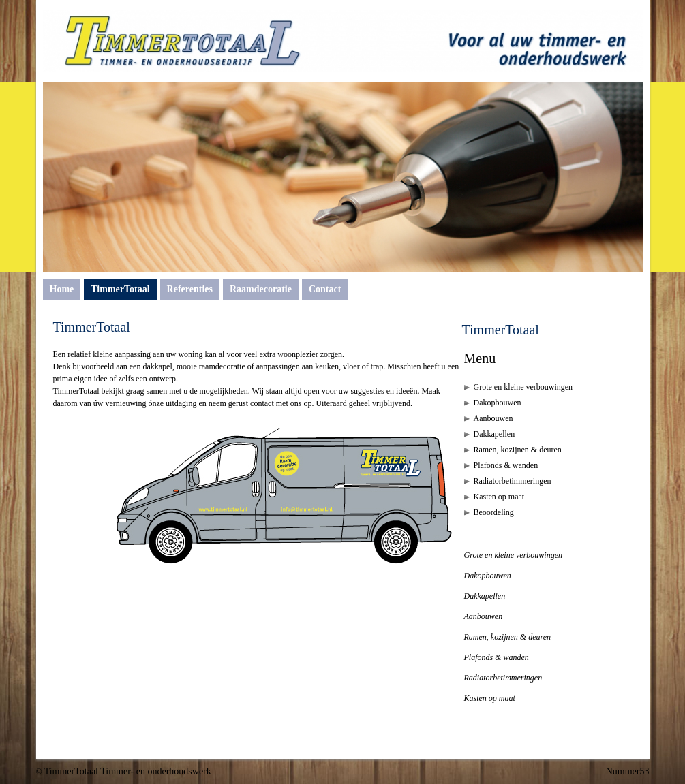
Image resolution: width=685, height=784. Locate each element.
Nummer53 (628, 771)
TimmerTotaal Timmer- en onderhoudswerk (128, 771)
